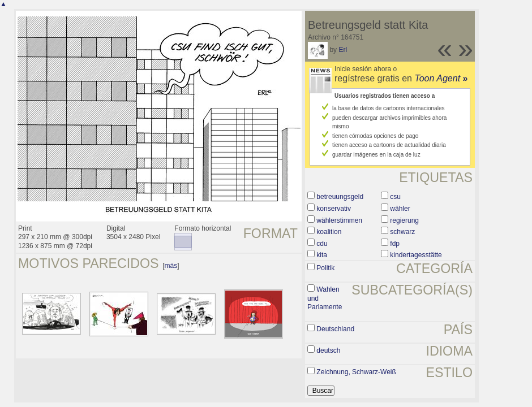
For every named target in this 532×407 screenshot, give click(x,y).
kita (322, 255)
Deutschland (335, 329)
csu (395, 197)
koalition (329, 232)
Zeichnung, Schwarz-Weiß (356, 372)
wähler (400, 209)
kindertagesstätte (416, 255)
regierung (404, 220)
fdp (395, 244)
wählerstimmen (339, 220)
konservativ (334, 209)
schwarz (402, 232)
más (171, 266)
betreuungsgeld (340, 197)
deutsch (328, 350)
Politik (325, 268)
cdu (322, 244)
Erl (343, 50)
